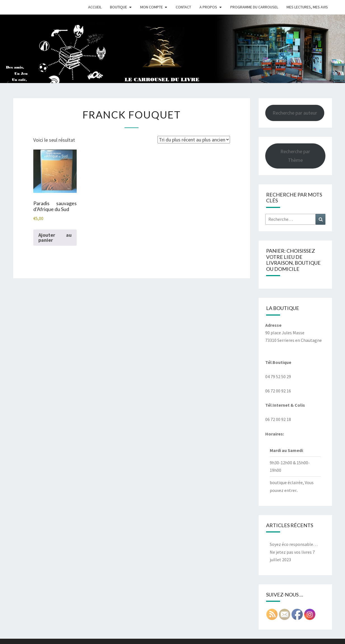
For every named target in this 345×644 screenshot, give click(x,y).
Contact (183, 7)
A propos (208, 7)
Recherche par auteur (295, 113)
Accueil (95, 7)
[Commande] (194, 140)
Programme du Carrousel (254, 7)
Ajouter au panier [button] (55, 237)
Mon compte (152, 7)
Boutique (118, 7)
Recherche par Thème (295, 156)
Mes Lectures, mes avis (307, 7)
